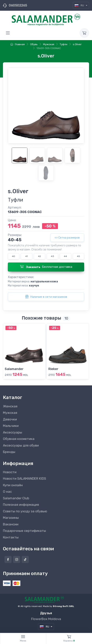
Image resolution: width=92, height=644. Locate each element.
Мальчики (11, 426)
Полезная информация (21, 505)
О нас (7, 492)
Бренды (9, 452)
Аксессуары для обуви (21, 445)
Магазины (11, 518)
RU (80, 5)
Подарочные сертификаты (24, 531)
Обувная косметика (19, 439)
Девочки (10, 419)
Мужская (10, 413)
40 (14, 256)
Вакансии (11, 524)
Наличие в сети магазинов (46, 297)
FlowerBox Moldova (46, 619)
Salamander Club (16, 498)
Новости (10, 472)
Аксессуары (13, 432)
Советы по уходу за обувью (25, 511)
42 (39, 256)
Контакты (11, 537)
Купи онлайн (13, 485)
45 (78, 256)
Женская (10, 406)
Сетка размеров (67, 238)
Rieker (53, 369)
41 (27, 256)
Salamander (14, 369)
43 (52, 256)
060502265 (18, 5)
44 (65, 256)
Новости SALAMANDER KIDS (24, 478)
